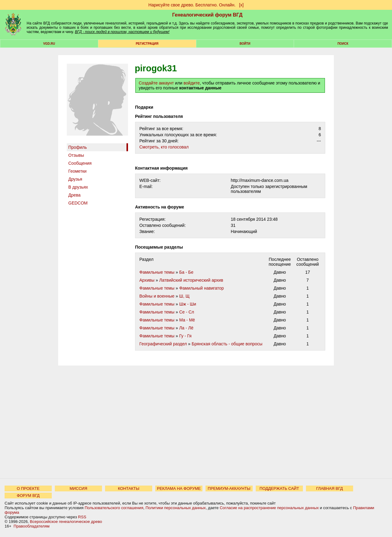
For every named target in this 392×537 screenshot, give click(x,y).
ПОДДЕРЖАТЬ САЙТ (279, 488)
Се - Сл (187, 312)
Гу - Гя (185, 336)
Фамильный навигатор (202, 288)
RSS (82, 517)
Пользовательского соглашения (114, 508)
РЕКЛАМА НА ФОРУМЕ (179, 488)
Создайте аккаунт (156, 83)
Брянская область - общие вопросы (227, 344)
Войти (245, 44)
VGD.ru (49, 44)
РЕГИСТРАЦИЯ (147, 44)
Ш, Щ (184, 296)
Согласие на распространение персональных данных (269, 508)
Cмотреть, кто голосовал (164, 147)
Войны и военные (157, 296)
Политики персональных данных (176, 508)
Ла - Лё (186, 328)
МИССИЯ (78, 488)
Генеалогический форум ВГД (207, 15)
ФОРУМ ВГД (28, 496)
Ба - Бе (186, 272)
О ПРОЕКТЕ (28, 488)
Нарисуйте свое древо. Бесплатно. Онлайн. (192, 5)
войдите (192, 83)
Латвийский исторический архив (191, 280)
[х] (241, 5)
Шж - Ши (188, 304)
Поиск (343, 44)
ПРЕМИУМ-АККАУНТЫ (229, 488)
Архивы (147, 280)
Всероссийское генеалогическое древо (66, 522)
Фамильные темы (157, 272)
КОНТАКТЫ (129, 488)
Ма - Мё (187, 320)
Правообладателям (31, 526)
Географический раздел (163, 344)
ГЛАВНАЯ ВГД (330, 488)
